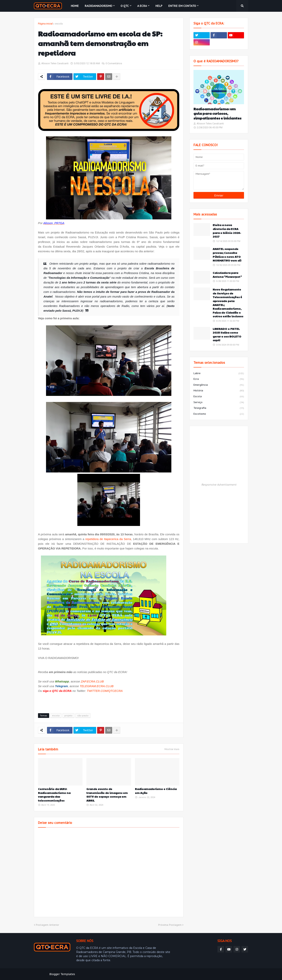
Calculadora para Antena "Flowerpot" (227, 275)
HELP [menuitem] (159, 6)
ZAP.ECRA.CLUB (92, 681)
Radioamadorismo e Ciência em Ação (156, 791)
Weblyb (101, 974)
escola (59, 24)
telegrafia (219, 408)
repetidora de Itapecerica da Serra (108, 539)
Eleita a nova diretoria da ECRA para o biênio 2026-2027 (227, 231)
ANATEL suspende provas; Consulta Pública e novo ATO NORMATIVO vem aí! (227, 255)
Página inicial (45, 24)
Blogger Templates (62, 974)
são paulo (83, 716)
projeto (68, 716)
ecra (219, 379)
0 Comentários (114, 63)
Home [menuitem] (75, 6)
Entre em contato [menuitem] (182, 6)
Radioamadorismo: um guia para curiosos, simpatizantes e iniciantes (217, 113)
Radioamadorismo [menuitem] (98, 6)
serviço (219, 403)
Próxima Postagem (170, 925)
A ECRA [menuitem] (142, 6)
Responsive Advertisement (219, 485)
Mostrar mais (172, 749)
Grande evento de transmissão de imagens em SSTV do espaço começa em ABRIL (107, 795)
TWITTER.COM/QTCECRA (105, 691)
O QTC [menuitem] (125, 6)
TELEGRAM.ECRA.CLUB (97, 686)
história (219, 391)
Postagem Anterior (47, 925)
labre (219, 374)
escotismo (219, 414)
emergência (219, 385)
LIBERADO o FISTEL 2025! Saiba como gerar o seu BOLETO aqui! (227, 335)
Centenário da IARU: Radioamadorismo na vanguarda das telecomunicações (54, 795)
